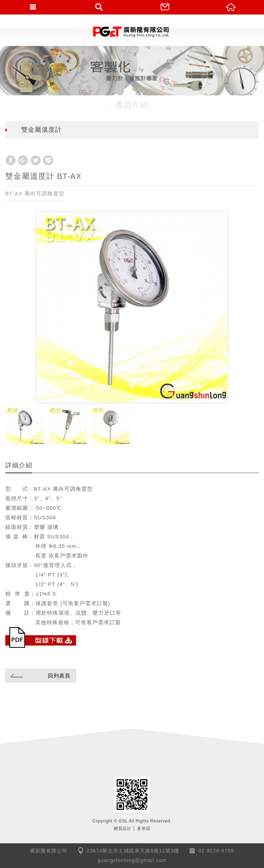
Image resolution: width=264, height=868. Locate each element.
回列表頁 (39, 675)
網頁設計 (122, 828)
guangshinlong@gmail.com (132, 860)
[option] (132, 307)
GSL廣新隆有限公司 (132, 32)
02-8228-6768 (216, 851)
